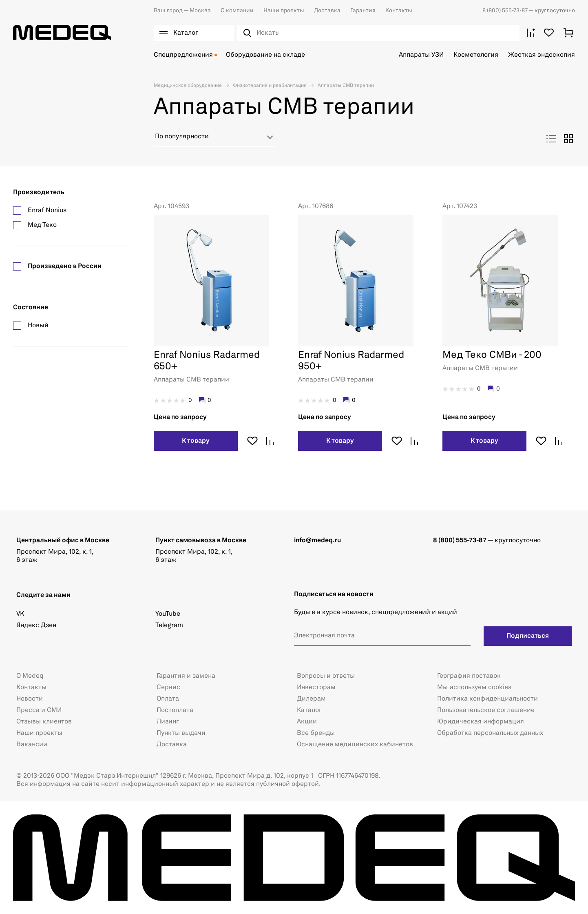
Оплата (168, 699)
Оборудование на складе (265, 55)
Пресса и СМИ (39, 710)
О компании (237, 11)
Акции (307, 722)
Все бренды (316, 733)
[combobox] (214, 140)
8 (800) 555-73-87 (505, 11)
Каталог (309, 710)
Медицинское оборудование (188, 86)
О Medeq (30, 676)
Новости (30, 699)
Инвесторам (316, 688)
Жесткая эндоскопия (542, 55)
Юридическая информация (481, 722)
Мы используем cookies (474, 688)
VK (20, 614)
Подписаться (528, 636)
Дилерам (311, 699)
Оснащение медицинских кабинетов (355, 745)
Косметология (476, 55)
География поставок (469, 676)
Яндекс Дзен (36, 626)
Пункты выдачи (181, 733)
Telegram (169, 626)
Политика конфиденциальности (487, 699)
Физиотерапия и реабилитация (269, 86)
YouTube (168, 614)
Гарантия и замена (186, 676)
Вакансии (32, 745)
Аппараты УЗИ (421, 55)
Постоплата (175, 710)
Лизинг (168, 722)
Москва (182, 11)
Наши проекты (284, 11)
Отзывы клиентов (44, 722)
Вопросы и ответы (326, 676)
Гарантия (363, 11)
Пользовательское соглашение (486, 710)
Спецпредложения (183, 55)
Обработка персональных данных (490, 733)
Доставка (327, 11)
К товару (196, 441)
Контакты (399, 11)
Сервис (168, 688)
